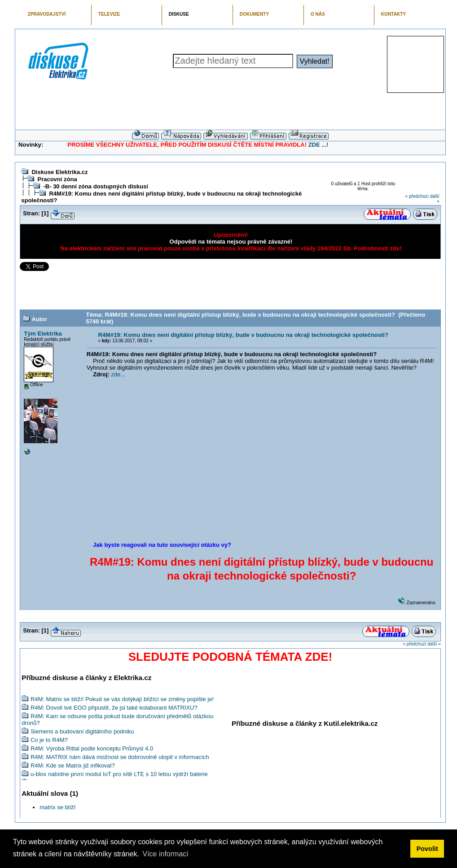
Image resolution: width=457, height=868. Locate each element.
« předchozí (417, 196)
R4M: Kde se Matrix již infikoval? (73, 765)
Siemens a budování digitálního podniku (82, 731)
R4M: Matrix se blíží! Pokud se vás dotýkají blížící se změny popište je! (122, 699)
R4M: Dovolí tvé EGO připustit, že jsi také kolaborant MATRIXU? (114, 708)
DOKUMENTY (254, 14)
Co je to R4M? (49, 740)
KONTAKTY (394, 14)
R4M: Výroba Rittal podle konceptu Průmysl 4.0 (92, 748)
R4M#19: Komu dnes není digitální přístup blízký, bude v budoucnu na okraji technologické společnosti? (243, 335)
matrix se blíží (57, 807)
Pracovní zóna (57, 179)
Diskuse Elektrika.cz (59, 172)
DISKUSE (179, 14)
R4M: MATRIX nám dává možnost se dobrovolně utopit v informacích (120, 757)
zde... (119, 374)
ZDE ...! (319, 145)
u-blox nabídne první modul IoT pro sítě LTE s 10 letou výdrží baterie (119, 774)
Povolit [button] (427, 849)
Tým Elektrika (43, 334)
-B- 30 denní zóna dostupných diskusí (95, 186)
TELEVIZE (109, 14)
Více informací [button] (165, 854)
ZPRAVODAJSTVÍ (47, 14)
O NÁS (318, 14)
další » (434, 644)
